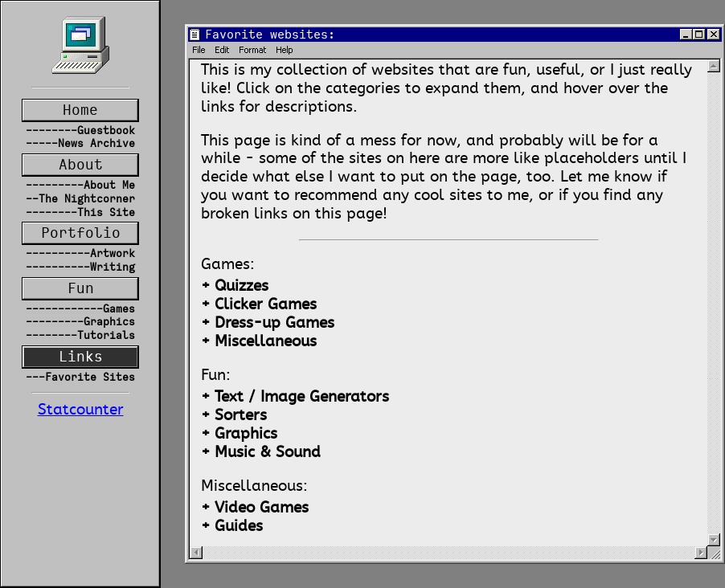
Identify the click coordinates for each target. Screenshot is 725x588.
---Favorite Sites (80, 377)
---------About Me (80, 185)
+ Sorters (234, 416)
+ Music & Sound (261, 453)
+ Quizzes (235, 286)
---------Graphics (80, 322)
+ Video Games (255, 508)
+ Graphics (239, 434)
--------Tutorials (80, 335)
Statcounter (81, 410)
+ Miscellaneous (259, 342)
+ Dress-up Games (268, 323)
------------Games (80, 309)
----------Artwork (80, 253)
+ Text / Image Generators (295, 397)
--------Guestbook (80, 131)
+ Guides (232, 527)
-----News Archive (80, 143)
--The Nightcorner (80, 199)
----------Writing (80, 267)
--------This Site (80, 212)
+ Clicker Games (259, 305)
